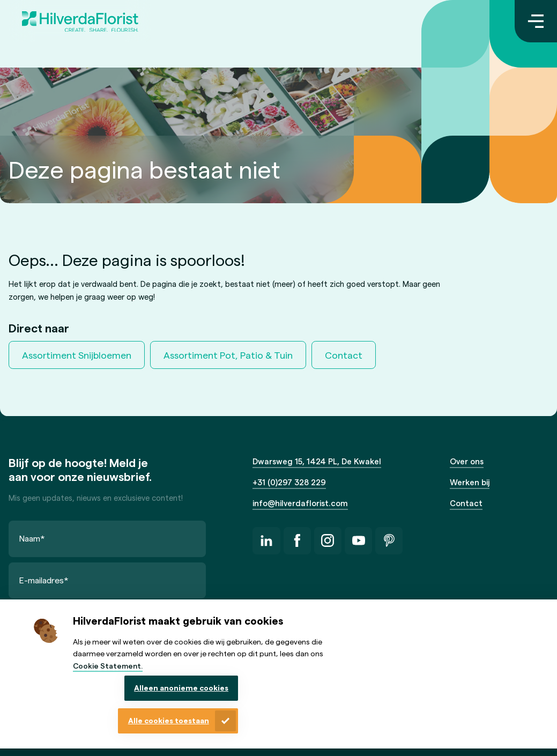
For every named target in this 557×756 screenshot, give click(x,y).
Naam (32, 538)
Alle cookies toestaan (169, 720)
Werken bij (470, 482)
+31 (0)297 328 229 (289, 482)
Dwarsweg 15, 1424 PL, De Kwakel (317, 461)
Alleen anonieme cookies (181, 688)
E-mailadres (44, 580)
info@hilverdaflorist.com (300, 503)
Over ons (467, 461)
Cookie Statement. (108, 666)
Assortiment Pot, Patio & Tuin (228, 355)
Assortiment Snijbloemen (77, 355)
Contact (344, 355)
